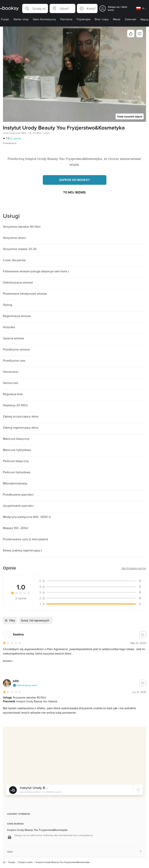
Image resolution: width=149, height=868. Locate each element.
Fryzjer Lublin (26, 862)
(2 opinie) (16, 138)
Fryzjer (12, 862)
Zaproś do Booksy (74, 180)
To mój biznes (74, 192)
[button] (35, 8)
